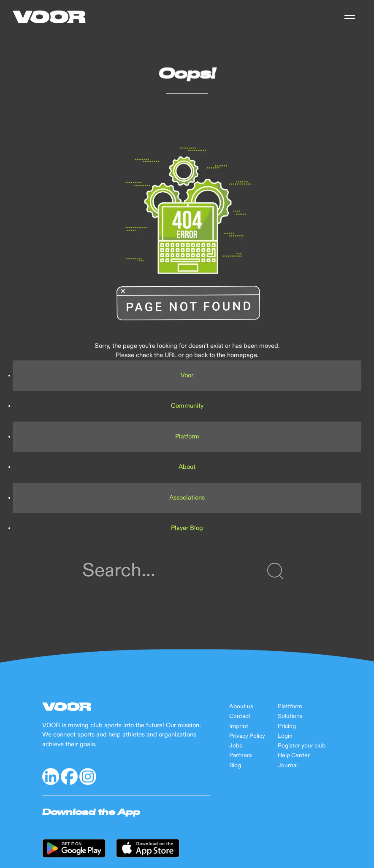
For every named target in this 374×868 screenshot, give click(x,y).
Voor (187, 375)
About (187, 467)
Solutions (290, 716)
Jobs (236, 746)
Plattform (290, 707)
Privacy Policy (247, 736)
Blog (235, 766)
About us (241, 707)
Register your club (302, 746)
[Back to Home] (49, 17)
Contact (240, 716)
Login (285, 736)
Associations (187, 498)
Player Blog (187, 528)
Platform (187, 437)
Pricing (287, 726)
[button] (350, 17)
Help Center (294, 755)
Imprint (239, 726)
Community (187, 406)
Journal (288, 766)
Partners (241, 755)
